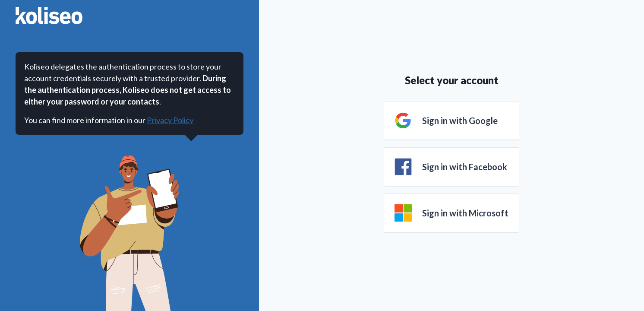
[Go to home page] (49, 16)
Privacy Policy (170, 120)
